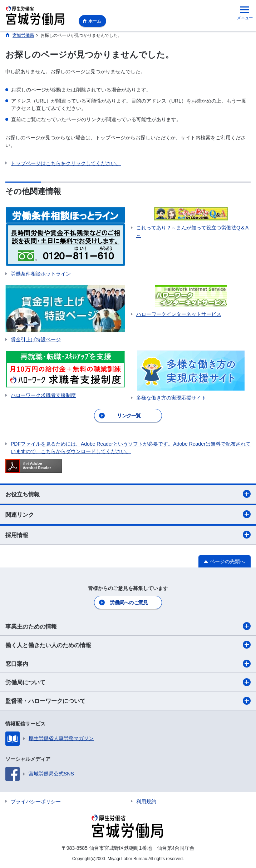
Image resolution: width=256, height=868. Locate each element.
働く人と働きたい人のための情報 (128, 645)
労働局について (128, 682)
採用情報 (128, 535)
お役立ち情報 (128, 494)
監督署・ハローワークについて (128, 701)
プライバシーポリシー (36, 802)
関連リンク (128, 514)
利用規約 (146, 802)
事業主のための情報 (128, 626)
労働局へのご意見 (129, 602)
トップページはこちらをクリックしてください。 (66, 163)
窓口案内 (128, 664)
